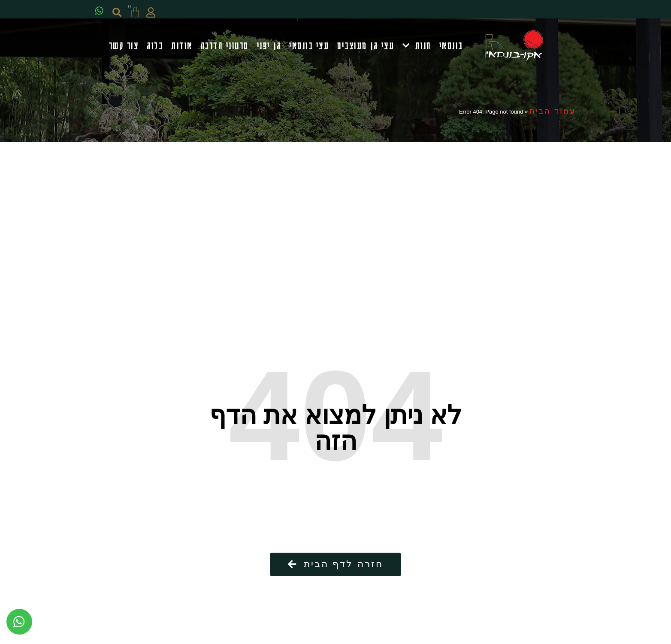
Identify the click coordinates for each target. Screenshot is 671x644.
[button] (121, 13)
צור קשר (124, 47)
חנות (417, 47)
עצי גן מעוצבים (366, 47)
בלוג (155, 47)
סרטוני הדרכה (225, 47)
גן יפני (269, 47)
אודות (182, 47)
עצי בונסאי (309, 47)
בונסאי (451, 47)
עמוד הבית (553, 114)
